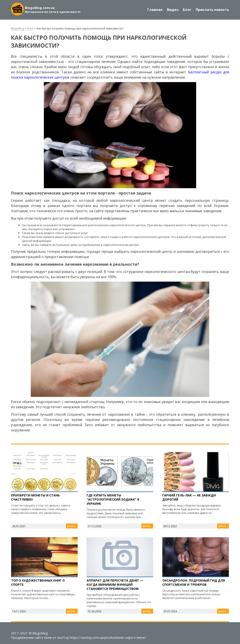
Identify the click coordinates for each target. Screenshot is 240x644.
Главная (155, 10)
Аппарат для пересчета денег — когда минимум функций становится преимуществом (115, 585)
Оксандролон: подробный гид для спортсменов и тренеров (194, 582)
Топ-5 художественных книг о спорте (38, 582)
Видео (173, 10)
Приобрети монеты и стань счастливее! (35, 497)
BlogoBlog (17, 28)
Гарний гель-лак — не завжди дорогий (189, 497)
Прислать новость (212, 10)
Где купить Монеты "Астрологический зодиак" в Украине (113, 499)
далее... (72, 526)
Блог (187, 10)
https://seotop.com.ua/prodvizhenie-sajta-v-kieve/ (108, 637)
